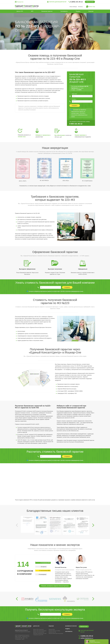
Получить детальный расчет (58, 2)
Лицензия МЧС (52, 629)
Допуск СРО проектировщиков (40, 631)
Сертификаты (64, 11)
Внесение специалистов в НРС (40, 633)
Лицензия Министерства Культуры (56, 633)
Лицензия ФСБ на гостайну (54, 631)
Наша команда (73, 7)
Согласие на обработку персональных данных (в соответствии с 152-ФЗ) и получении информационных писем (56, 291)
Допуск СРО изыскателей (39, 632)
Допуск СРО (20, 11)
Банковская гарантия (47, 11)
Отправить (75, 106)
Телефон (74, 99)
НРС (32, 11)
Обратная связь (90, 2)
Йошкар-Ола (20, 2)
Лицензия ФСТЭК (52, 632)
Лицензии (91, 11)
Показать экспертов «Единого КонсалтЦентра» (55, 586)
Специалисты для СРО (38, 635)
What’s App (92, 7)
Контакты (80, 7)
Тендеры (78, 11)
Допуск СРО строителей (39, 629)
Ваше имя (74, 94)
